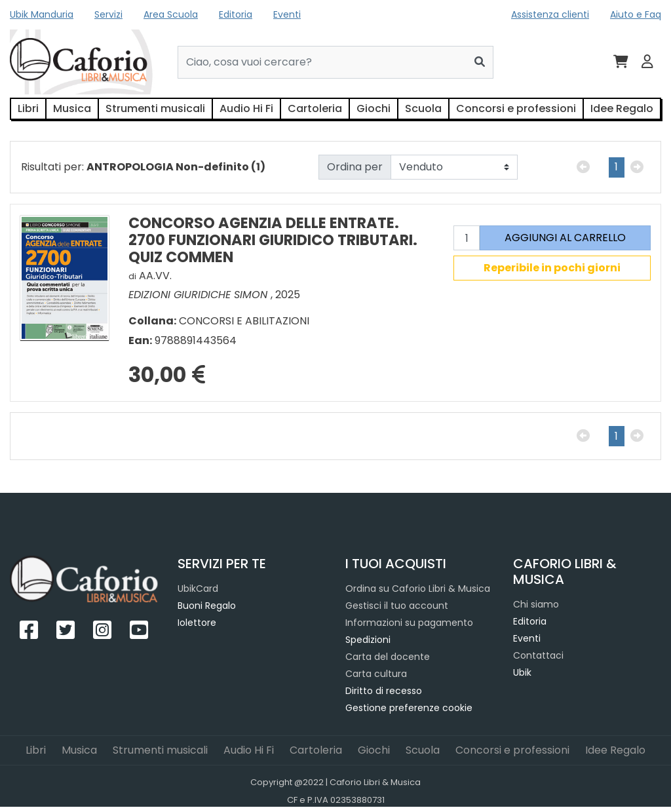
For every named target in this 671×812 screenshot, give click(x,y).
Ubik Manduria (42, 14)
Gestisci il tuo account (397, 606)
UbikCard (198, 589)
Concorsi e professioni (516, 108)
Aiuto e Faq (636, 14)
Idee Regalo (622, 108)
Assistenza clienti (550, 14)
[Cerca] (480, 62)
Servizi (108, 14)
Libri (28, 108)
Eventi (287, 14)
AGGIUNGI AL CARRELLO (565, 238)
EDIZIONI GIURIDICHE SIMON (200, 295)
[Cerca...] (322, 62)
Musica (72, 108)
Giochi (374, 108)
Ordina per (355, 167)
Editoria (236, 14)
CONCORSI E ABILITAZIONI (244, 321)
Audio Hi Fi (246, 108)
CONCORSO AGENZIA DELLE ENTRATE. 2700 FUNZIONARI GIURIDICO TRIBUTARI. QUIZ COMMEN (273, 240)
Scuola (423, 108)
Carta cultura (376, 674)
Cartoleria (315, 108)
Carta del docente (388, 657)
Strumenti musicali (155, 108)
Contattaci (538, 655)
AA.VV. (155, 276)
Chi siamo (536, 604)
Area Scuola (171, 14)
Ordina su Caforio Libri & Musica (418, 589)
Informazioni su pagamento (409, 623)
